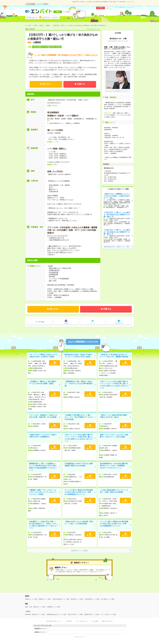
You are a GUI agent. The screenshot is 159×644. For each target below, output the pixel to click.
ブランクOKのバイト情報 (108, 614)
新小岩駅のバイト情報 (108, 599)
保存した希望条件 (53, 17)
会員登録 (100, 8)
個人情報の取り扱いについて (54, 621)
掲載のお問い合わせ (107, 621)
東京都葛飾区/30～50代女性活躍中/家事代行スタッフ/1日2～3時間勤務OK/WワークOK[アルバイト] (114, 466)
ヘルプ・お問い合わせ (120, 7)
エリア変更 (66, 12)
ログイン (109, 8)
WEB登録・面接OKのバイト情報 (35, 614)
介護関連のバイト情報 (53, 607)
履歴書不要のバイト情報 (92, 614)
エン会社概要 (95, 621)
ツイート (93, 323)
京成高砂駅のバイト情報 (92, 599)
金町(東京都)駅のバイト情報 (61, 599)
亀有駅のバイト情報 (77, 599)
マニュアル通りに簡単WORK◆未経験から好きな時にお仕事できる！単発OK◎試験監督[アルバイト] (79, 492)
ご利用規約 (69, 621)
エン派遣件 (31, 4)
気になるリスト (35, 17)
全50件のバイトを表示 (79, 551)
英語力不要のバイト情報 (75, 614)
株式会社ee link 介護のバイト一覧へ (117, 247)
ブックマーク (119, 323)
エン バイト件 (43, 4)
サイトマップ (131, 7)
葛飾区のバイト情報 (31, 599)
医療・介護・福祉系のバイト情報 (35, 607)
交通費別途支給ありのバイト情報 (56, 614)
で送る (40, 322)
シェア (66, 323)
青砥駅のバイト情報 (45, 599)
